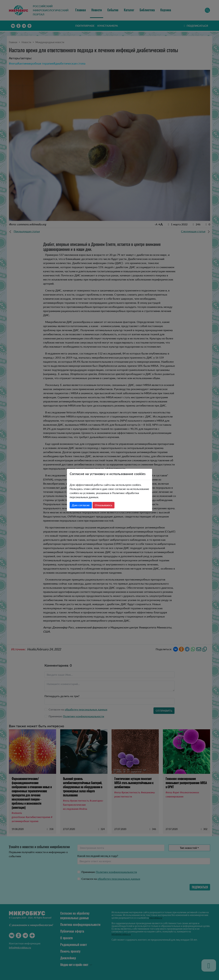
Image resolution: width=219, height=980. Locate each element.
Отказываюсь (104, 505)
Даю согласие (81, 505)
